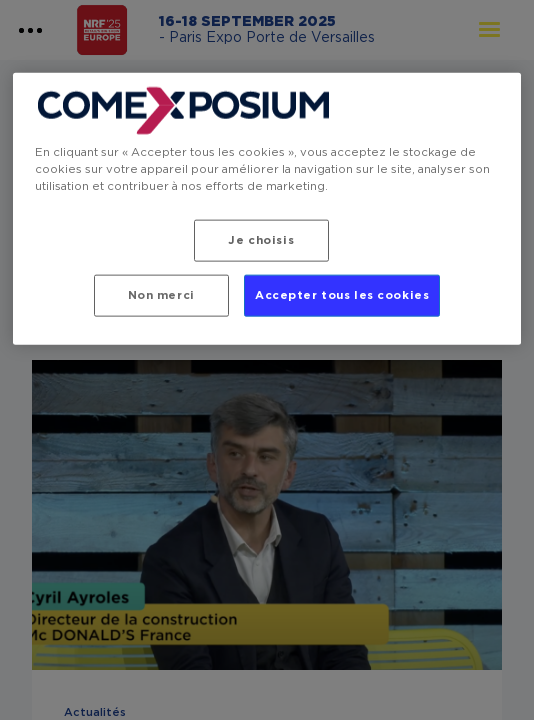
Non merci (161, 295)
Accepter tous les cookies (342, 295)
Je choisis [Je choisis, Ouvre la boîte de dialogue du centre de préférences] (261, 240)
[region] (266, 209)
